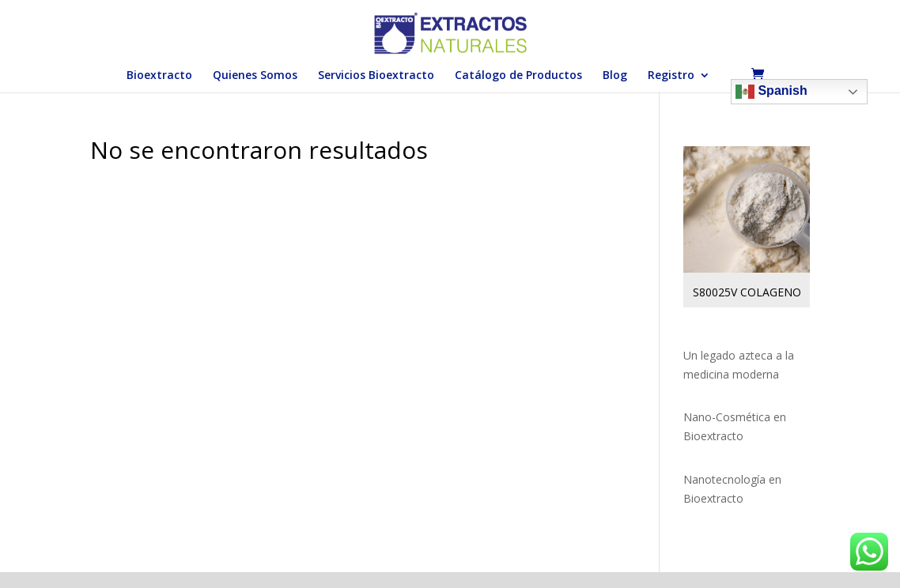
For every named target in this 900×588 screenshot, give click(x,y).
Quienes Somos (255, 76)
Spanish (771, 92)
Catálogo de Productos (518, 76)
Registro (671, 76)
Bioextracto (159, 76)
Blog (615, 76)
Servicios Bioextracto (376, 76)
